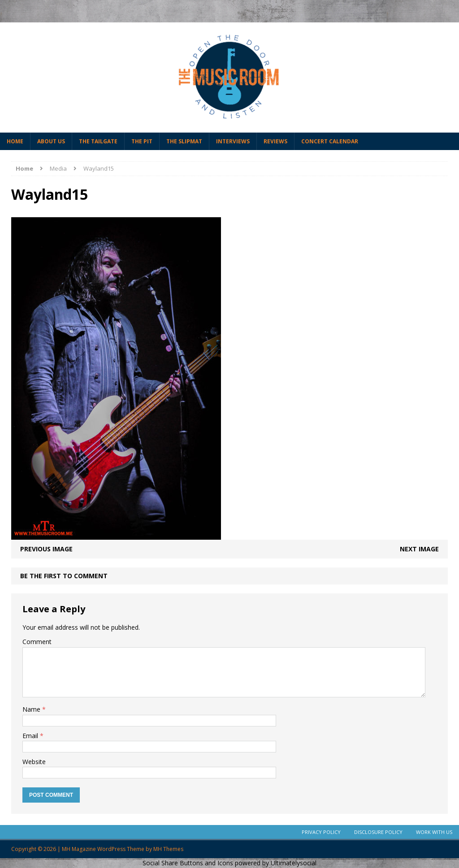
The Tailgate (98, 141)
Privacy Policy (321, 832)
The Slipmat (184, 141)
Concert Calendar (330, 141)
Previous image (46, 549)
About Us (51, 141)
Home (15, 141)
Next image (419, 549)
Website (34, 762)
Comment (37, 642)
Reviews (275, 141)
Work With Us (434, 832)
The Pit (142, 141)
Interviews (233, 141)
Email (31, 736)
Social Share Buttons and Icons (188, 863)
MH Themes (168, 849)
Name (32, 709)
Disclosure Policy (378, 832)
